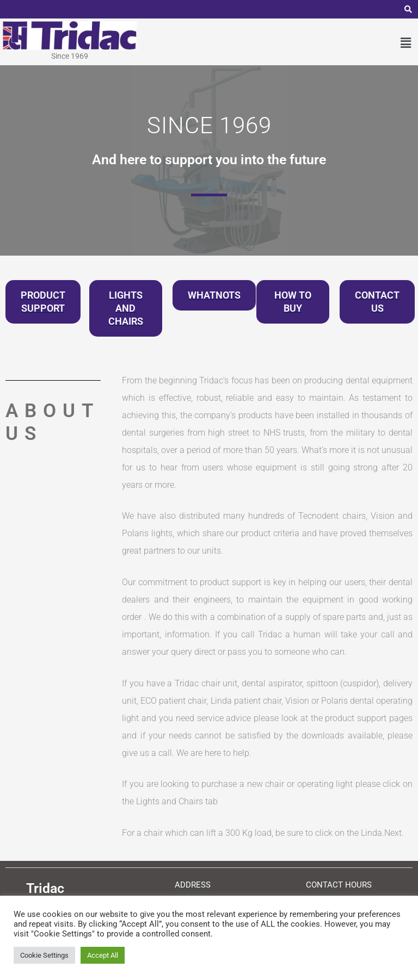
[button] (406, 43)
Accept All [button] (103, 955)
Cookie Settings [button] (44, 955)
